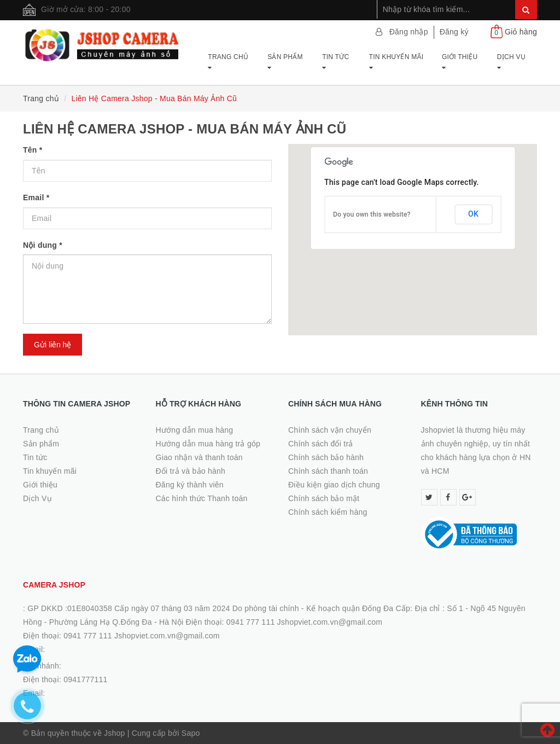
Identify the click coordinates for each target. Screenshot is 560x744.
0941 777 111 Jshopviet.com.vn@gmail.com (141, 636)
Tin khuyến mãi (396, 62)
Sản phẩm (285, 62)
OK (473, 214)
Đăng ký (454, 32)
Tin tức (336, 62)
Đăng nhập (409, 32)
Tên (33, 150)
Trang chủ (228, 62)
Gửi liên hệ (52, 345)
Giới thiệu (460, 62)
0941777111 (85, 679)
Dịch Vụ (511, 62)
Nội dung (43, 245)
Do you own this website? (372, 214)
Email (36, 197)
